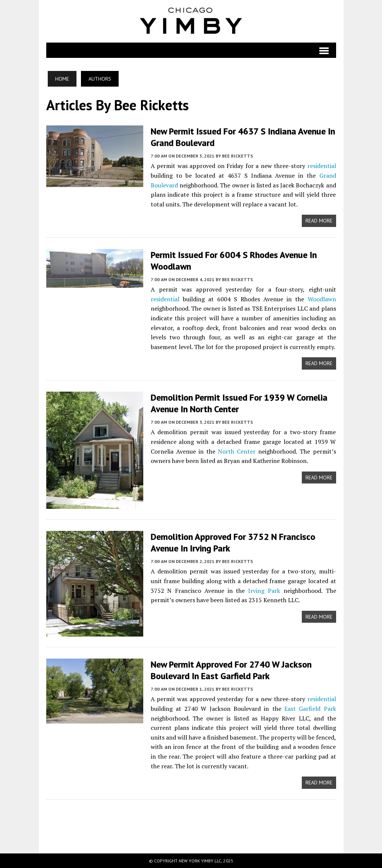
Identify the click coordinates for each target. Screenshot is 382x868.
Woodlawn (322, 299)
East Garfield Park (310, 709)
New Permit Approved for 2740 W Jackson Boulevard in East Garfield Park (231, 670)
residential (322, 166)
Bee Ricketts (237, 156)
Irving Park (264, 591)
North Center (237, 451)
